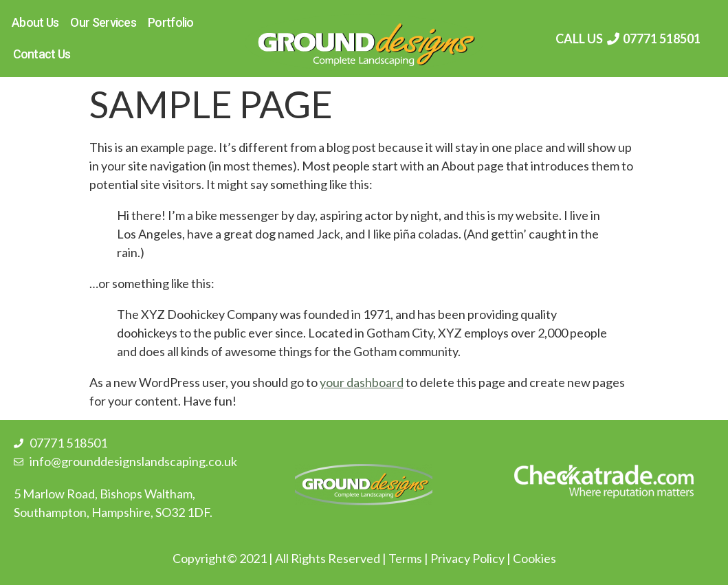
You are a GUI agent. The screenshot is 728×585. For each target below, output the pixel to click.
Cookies (534, 558)
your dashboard (362, 382)
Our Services (103, 22)
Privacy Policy (467, 558)
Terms (405, 558)
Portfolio (171, 22)
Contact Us (42, 54)
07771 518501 (662, 38)
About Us (35, 22)
